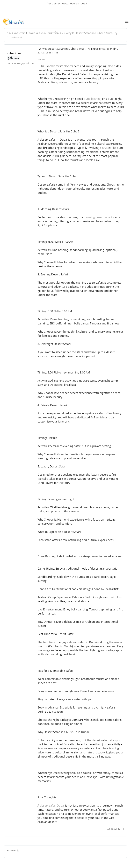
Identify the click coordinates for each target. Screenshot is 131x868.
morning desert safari (98, 217)
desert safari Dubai (52, 806)
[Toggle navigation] (127, 22)
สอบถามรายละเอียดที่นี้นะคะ (46, 33)
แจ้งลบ (42, 59)
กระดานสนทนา (16, 33)
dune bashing (93, 99)
